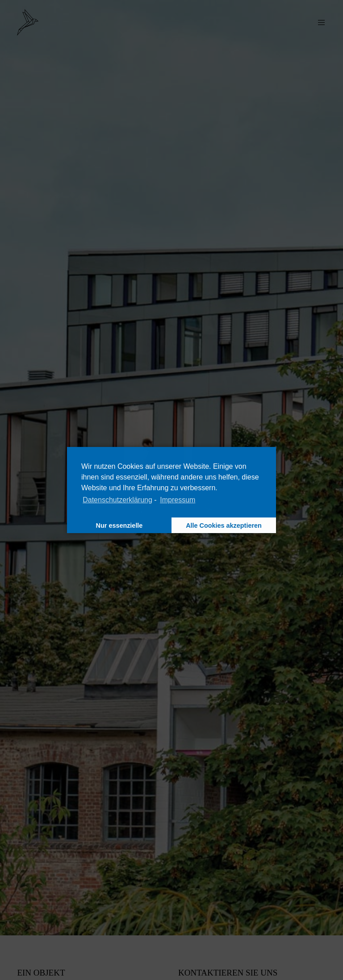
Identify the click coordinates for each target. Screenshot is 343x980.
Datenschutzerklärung (117, 500)
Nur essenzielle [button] (119, 525)
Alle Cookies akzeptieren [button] (224, 525)
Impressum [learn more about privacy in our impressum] (178, 500)
